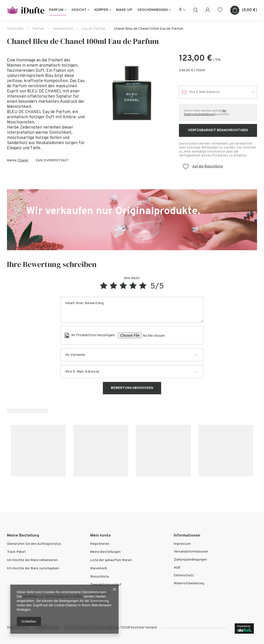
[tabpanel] (132, 93)
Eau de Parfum (93, 29)
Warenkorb (99, 569)
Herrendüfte (63, 29)
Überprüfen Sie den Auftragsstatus (34, 544)
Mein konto (101, 536)
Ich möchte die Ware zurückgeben (33, 569)
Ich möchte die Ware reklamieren (32, 560)
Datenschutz (184, 576)
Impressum (182, 544)
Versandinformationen (191, 552)
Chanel (23, 161)
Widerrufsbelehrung (189, 584)
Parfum (56, 10)
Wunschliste (100, 577)
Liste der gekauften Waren (111, 560)
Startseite (15, 29)
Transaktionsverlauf (106, 585)
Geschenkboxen (153, 10)
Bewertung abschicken (132, 388)
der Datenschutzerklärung (205, 113)
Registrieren (100, 544)
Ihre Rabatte (100, 593)
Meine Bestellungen (105, 552)
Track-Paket (16, 552)
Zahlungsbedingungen (190, 560)
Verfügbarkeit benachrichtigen (218, 130)
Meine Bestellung (23, 536)
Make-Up (124, 10)
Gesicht (79, 10)
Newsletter (99, 602)
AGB (177, 568)
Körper (101, 10)
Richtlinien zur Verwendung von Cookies (53, 596)
